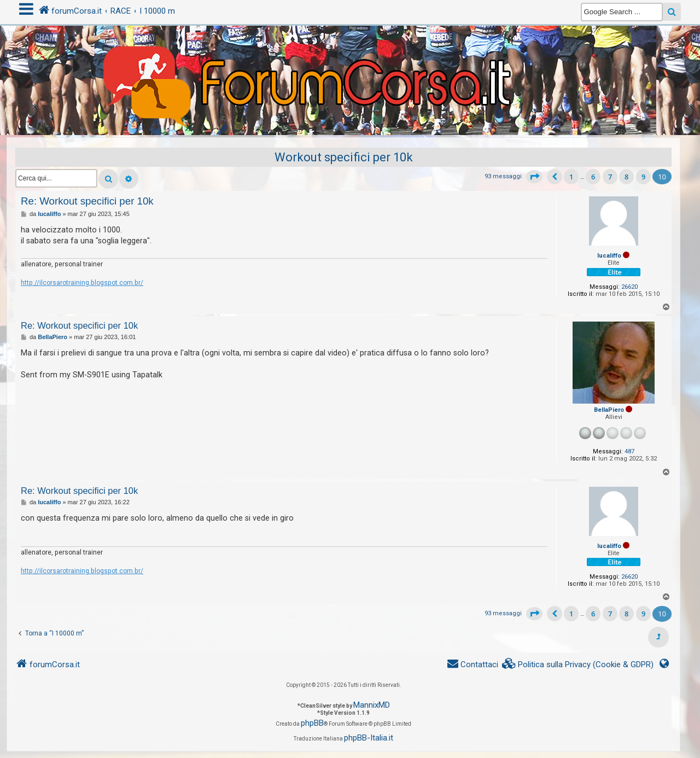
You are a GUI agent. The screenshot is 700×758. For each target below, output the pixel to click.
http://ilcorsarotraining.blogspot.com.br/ (82, 283)
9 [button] (643, 177)
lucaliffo (609, 256)
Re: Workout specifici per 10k (87, 201)
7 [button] (610, 177)
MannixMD (372, 705)
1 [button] (571, 177)
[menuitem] (578, 665)
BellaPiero (609, 410)
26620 (629, 287)
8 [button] (626, 177)
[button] (534, 177)
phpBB (312, 723)
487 (629, 451)
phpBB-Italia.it (369, 738)
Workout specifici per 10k (344, 157)
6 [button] (593, 177)
